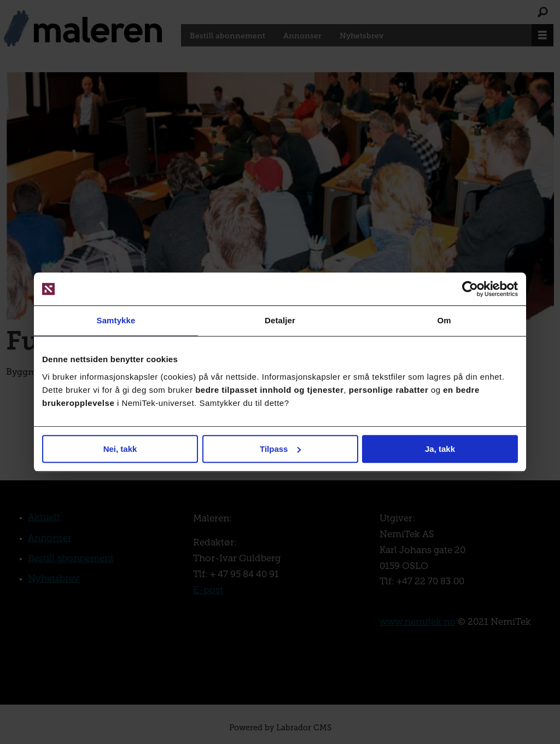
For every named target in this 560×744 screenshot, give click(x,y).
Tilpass (280, 449)
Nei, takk (120, 449)
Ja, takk (440, 449)
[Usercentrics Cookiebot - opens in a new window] (470, 289)
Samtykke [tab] (116, 320)
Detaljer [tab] (280, 320)
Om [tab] (444, 320)
